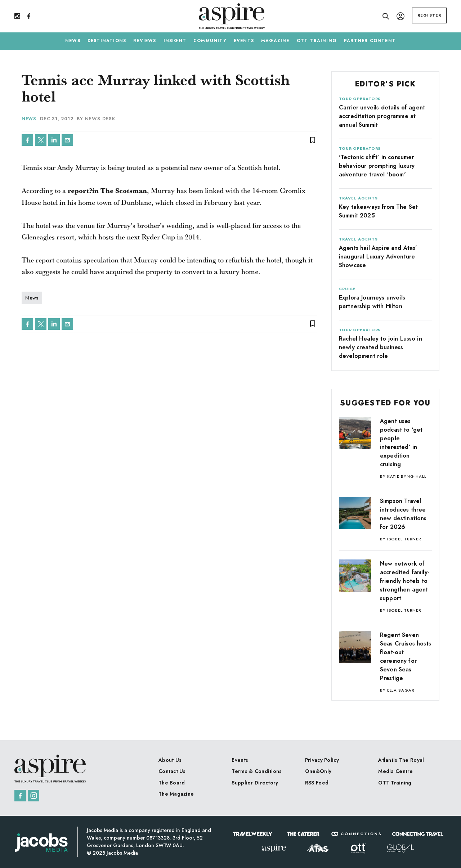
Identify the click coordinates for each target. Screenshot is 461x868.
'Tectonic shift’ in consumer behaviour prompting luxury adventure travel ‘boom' (377, 166)
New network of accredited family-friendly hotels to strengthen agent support (405, 581)
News (29, 119)
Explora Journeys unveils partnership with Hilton (372, 302)
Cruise (347, 289)
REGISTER (429, 15)
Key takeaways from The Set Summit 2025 (378, 211)
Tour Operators (360, 99)
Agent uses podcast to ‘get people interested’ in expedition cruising (401, 443)
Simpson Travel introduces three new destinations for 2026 (403, 514)
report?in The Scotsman (108, 191)
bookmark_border (313, 140)
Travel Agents (358, 198)
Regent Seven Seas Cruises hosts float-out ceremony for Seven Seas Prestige (406, 656)
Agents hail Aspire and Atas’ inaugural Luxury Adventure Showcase (378, 257)
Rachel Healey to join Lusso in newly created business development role (381, 347)
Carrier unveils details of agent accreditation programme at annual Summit (382, 116)
